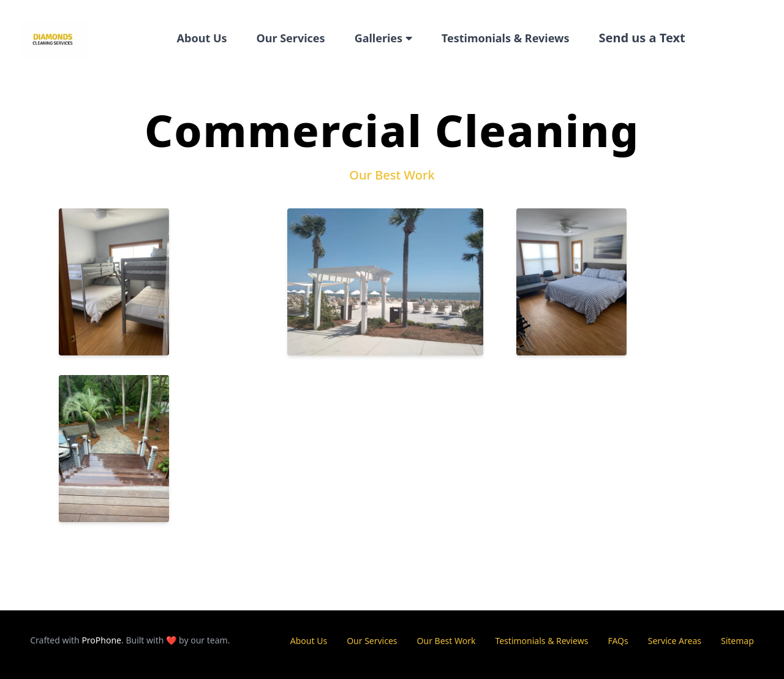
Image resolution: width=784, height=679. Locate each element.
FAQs (618, 641)
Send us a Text (642, 38)
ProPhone (101, 640)
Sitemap (737, 641)
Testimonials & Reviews (506, 38)
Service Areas (675, 641)
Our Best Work (447, 641)
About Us (202, 38)
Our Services (291, 38)
